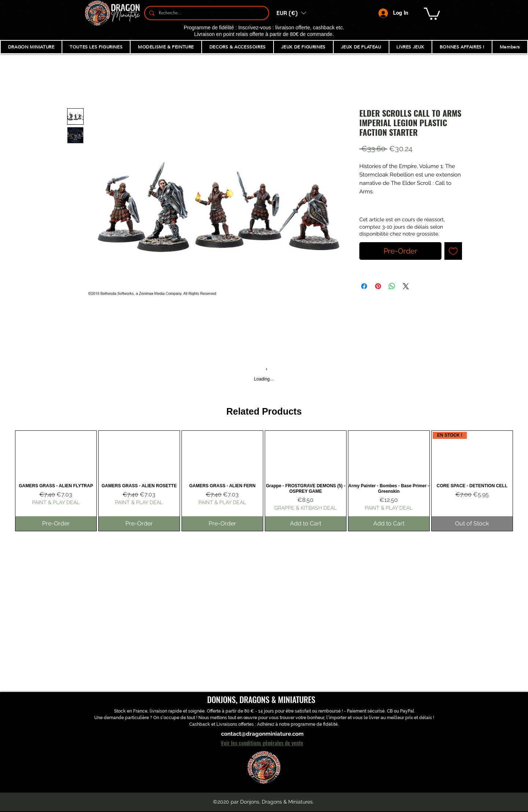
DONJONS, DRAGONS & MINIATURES (261, 699)
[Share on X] (406, 286)
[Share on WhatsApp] (392, 286)
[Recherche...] (206, 13)
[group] (264, 481)
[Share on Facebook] (364, 286)
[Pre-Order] (56, 524)
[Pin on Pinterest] (378, 286)
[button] (291, 13)
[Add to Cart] (306, 524)
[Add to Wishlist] (453, 251)
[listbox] (291, 13)
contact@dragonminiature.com (262, 734)
